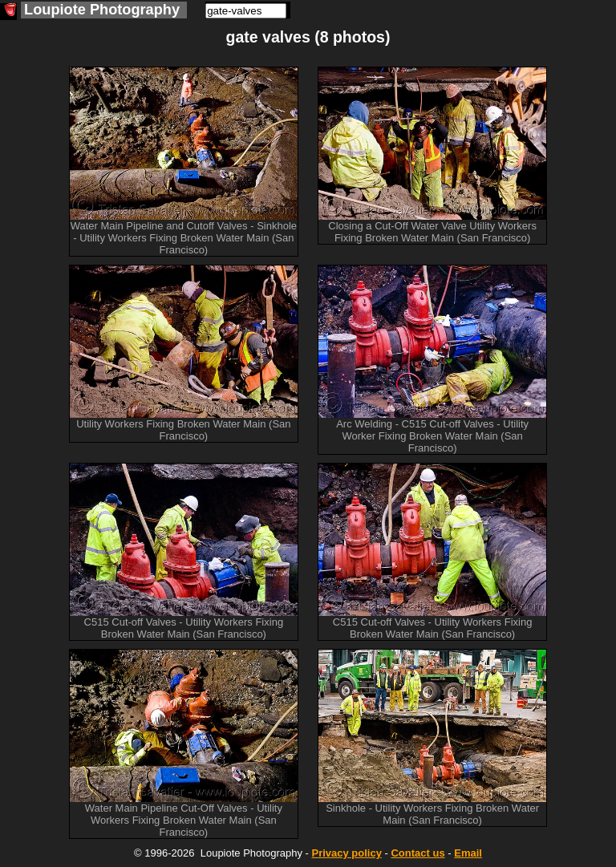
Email (468, 853)
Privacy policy (346, 853)
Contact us (417, 853)
